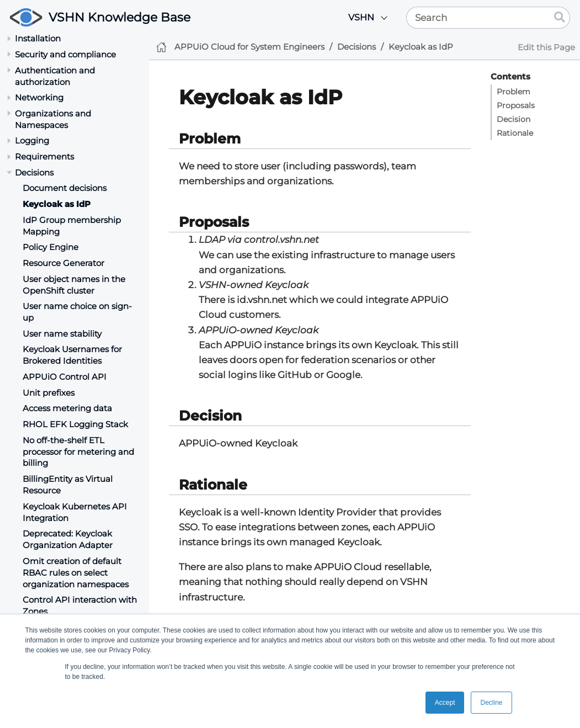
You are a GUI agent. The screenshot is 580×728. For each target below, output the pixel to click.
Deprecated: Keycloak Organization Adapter (68, 539)
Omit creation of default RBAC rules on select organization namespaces (76, 573)
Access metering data (67, 408)
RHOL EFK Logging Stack (75, 424)
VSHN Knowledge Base (119, 17)
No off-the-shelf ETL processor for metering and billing (78, 452)
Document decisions (65, 188)
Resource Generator (63, 263)
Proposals (516, 105)
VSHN (361, 17)
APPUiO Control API (65, 377)
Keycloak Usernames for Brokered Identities (72, 355)
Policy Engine (50, 247)
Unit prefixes (49, 393)
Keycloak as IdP (57, 204)
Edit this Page (546, 47)
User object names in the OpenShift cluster (74, 285)
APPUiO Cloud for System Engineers (249, 47)
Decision (514, 119)
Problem (514, 92)
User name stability (62, 334)
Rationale (515, 133)
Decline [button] (491, 703)
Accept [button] (445, 703)
